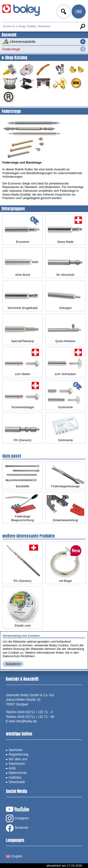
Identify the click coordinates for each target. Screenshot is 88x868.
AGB (12, 768)
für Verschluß (65, 263)
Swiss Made (65, 230)
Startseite (16, 750)
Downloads (17, 782)
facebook (17, 828)
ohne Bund (23, 263)
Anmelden (63, 12)
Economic (23, 230)
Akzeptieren (13, 664)
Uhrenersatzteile (19, 42)
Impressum (17, 764)
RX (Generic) (23, 428)
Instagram (17, 818)
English (14, 856)
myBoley (15, 777)
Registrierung (18, 754)
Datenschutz (18, 773)
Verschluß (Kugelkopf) (23, 296)
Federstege (11, 49)
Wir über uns (18, 759)
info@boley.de (27, 721)
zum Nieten (23, 362)
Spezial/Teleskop (23, 329)
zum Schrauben (65, 362)
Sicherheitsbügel (23, 395)
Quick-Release (65, 329)
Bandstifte (23, 476)
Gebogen (65, 296)
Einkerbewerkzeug (65, 508)
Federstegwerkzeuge (65, 476)
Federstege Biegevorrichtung (23, 508)
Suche (82, 26)
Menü (78, 12)
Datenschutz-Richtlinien (19, 656)
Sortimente (65, 395)
